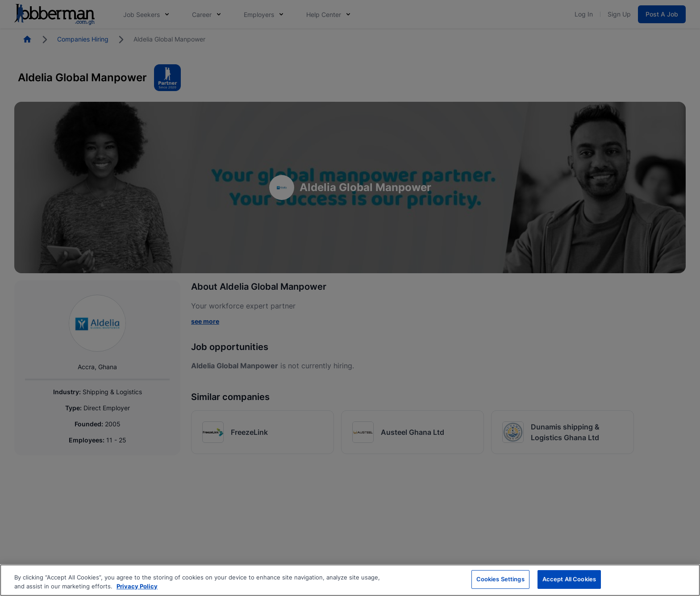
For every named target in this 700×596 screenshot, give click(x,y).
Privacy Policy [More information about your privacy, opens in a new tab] (137, 586)
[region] (350, 580)
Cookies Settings (500, 579)
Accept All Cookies (569, 579)
